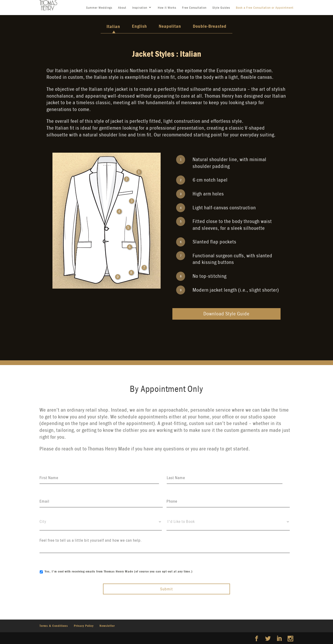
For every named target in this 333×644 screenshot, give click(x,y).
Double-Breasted (210, 26)
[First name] (99, 478)
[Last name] (225, 478)
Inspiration (140, 8)
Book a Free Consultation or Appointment (265, 8)
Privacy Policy (84, 626)
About (122, 8)
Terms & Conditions (54, 626)
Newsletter (107, 626)
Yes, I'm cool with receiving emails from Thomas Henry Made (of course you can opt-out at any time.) (119, 571)
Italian (113, 26)
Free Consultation (194, 8)
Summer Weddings (99, 8)
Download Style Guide (226, 314)
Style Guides (221, 8)
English (139, 26)
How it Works (167, 8)
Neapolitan (170, 26)
